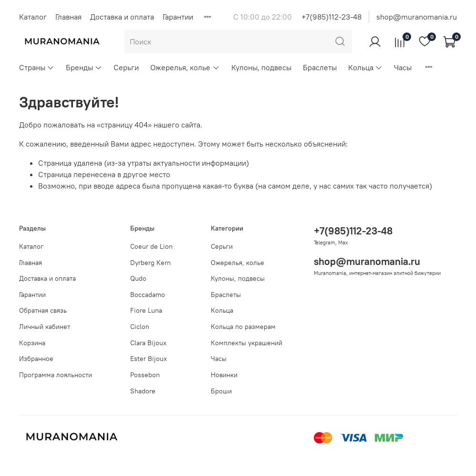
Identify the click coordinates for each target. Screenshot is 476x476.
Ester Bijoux (149, 359)
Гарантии (178, 17)
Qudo (138, 278)
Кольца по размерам (243, 327)
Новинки (224, 375)
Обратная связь (43, 310)
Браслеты (320, 67)
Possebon (145, 375)
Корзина (32, 343)
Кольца (365, 67)
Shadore (143, 391)
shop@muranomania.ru (417, 17)
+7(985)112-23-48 (331, 17)
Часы (403, 67)
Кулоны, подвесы (261, 67)
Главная (68, 17)
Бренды (84, 67)
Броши (221, 391)
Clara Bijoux (148, 343)
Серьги (126, 67)
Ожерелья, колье (185, 67)
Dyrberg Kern (150, 263)
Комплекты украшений (247, 343)
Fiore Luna (146, 310)
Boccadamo (148, 295)
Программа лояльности (56, 375)
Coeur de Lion (151, 246)
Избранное (36, 359)
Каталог (33, 17)
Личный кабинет (45, 327)
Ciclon (140, 327)
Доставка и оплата (122, 17)
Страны (37, 67)
